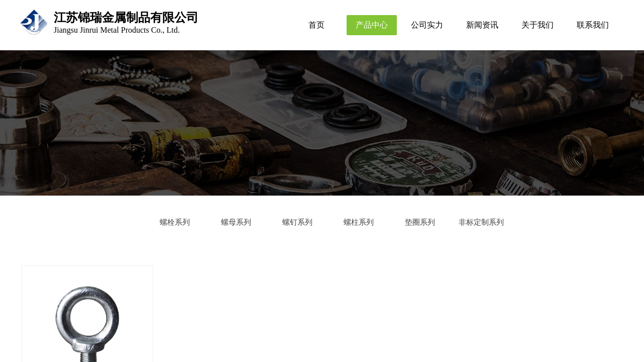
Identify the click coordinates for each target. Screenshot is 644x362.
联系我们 (593, 25)
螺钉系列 (297, 222)
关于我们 (538, 25)
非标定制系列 (481, 222)
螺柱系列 (359, 222)
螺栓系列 (175, 222)
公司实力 (427, 25)
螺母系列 (236, 222)
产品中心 (372, 25)
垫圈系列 (420, 222)
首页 (316, 25)
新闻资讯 (482, 25)
